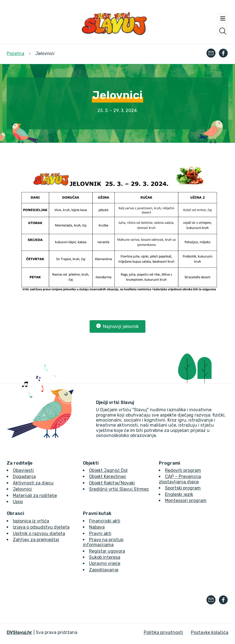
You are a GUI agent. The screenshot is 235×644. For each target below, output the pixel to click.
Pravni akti (100, 534)
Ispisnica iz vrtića (31, 521)
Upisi (18, 502)
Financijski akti (105, 521)
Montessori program (186, 501)
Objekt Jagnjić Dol (108, 470)
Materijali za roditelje (35, 496)
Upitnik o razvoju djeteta (39, 534)
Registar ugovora (107, 551)
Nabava (97, 527)
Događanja (24, 477)
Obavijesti (23, 470)
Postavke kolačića (210, 632)
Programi (169, 463)
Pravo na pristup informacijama (103, 542)
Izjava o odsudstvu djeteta (41, 527)
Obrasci (15, 514)
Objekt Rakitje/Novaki (112, 483)
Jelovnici (22, 489)
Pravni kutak (97, 514)
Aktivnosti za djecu (33, 483)
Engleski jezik (179, 494)
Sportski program (183, 488)
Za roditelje (20, 463)
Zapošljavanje (104, 570)
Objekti (91, 463)
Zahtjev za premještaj (36, 540)
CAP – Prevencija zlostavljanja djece (180, 479)
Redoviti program (183, 470)
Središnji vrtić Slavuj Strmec (119, 489)
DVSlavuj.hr (20, 632)
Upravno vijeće (105, 563)
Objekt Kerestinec (108, 477)
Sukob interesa (105, 557)
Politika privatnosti (163, 632)
